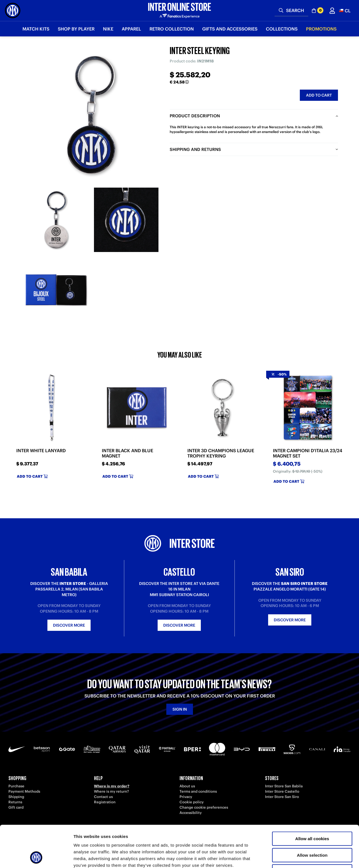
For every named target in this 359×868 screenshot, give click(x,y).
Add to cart (319, 95)
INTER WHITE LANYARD (41, 451)
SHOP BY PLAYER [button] (76, 29)
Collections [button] (282, 29)
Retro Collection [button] (172, 29)
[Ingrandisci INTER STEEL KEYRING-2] (126, 220)
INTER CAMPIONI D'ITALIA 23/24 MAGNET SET (308, 453)
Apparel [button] (131, 29)
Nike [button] (108, 29)
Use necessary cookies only (312, 832)
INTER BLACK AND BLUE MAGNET (127, 453)
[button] (345, 11)
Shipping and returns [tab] (195, 149)
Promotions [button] (321, 29)
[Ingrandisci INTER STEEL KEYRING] (91, 115)
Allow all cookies (312, 800)
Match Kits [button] (36, 29)
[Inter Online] (13, 11)
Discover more (69, 625)
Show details (294, 857)
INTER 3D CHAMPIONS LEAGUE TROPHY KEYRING (221, 453)
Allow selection (312, 816)
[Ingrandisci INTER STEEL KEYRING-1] (56, 220)
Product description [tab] (195, 116)
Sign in (180, 709)
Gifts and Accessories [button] (230, 29)
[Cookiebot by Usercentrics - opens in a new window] (36, 857)
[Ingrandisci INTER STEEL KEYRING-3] (56, 290)
